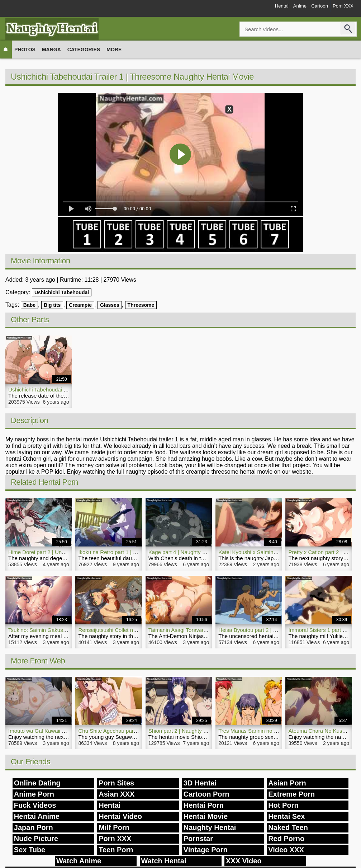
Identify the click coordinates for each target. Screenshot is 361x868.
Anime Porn (34, 794)
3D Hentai (200, 783)
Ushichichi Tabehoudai (62, 292)
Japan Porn (34, 827)
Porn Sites (116, 783)
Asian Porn (287, 783)
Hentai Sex (286, 816)
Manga (51, 50)
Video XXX (286, 850)
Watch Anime (79, 861)
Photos (25, 50)
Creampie (80, 305)
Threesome (141, 305)
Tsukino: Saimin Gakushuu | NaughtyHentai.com (66, 630)
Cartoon (312, 8)
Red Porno (286, 839)
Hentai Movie (206, 816)
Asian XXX (117, 794)
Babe (29, 305)
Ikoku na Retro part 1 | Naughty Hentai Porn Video (138, 552)
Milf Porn (114, 827)
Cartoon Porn (206, 794)
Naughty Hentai (210, 827)
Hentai (263, 8)
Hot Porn (283, 805)
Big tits (52, 305)
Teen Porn (116, 850)
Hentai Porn (204, 805)
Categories (84, 50)
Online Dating (37, 783)
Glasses (110, 305)
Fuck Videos (35, 805)
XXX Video (244, 861)
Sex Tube (30, 850)
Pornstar (198, 839)
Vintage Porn (206, 850)
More (114, 50)
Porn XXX (340, 8)
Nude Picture (36, 839)
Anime (286, 8)
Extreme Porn (291, 794)
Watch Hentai (164, 861)
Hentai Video (120, 816)
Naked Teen (288, 827)
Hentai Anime (37, 816)
